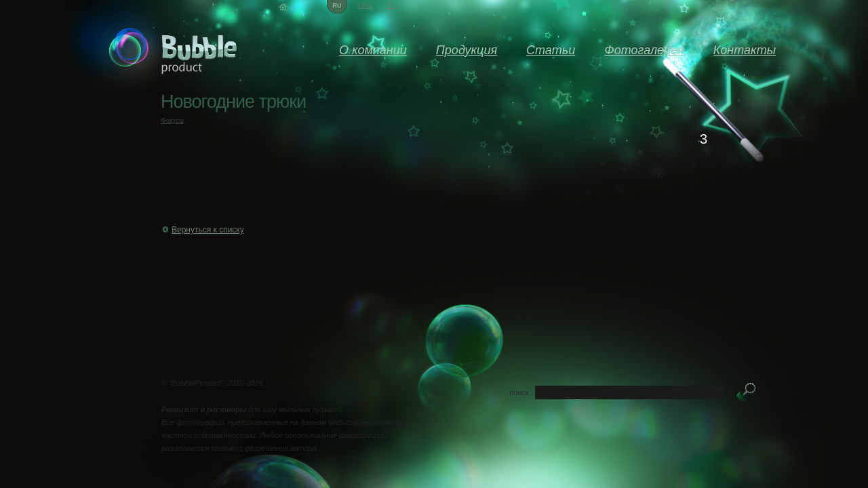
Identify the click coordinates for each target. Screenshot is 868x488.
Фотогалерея (644, 50)
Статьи (551, 50)
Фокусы (172, 120)
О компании (373, 50)
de (392, 5)
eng (364, 5)
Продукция (467, 50)
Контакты (745, 50)
